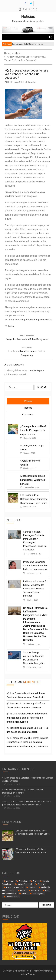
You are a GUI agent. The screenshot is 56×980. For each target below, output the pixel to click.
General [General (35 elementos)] (41, 884)
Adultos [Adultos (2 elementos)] (9, 881)
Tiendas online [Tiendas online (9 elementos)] (12, 897)
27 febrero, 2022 (33, 667)
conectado (33, 370)
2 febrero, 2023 (32, 644)
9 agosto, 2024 (32, 573)
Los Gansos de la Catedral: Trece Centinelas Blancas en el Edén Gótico (34, 499)
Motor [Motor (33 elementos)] (23, 890)
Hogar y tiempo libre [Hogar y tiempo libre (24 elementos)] (14, 887)
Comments (28, 414)
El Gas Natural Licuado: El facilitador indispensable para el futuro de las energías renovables (27, 718)
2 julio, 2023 (31, 600)
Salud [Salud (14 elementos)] (24, 894)
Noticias (28, 17)
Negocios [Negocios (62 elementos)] (35, 890)
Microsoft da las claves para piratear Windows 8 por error (33, 480)
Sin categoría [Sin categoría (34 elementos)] (38, 894)
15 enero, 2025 (32, 554)
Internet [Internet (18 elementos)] (32, 887)
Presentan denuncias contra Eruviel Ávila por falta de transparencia (35, 566)
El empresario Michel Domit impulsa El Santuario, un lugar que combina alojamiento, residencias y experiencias (27, 742)
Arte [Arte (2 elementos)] (35, 881)
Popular (28, 401)
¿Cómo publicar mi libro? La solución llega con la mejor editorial (33, 430)
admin (34, 82)
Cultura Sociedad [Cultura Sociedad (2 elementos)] (25, 884)
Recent (28, 408)
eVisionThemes (28, 974)
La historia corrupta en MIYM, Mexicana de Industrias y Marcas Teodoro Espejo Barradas (35, 589)
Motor (11, 326)
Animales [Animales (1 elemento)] (23, 881)
